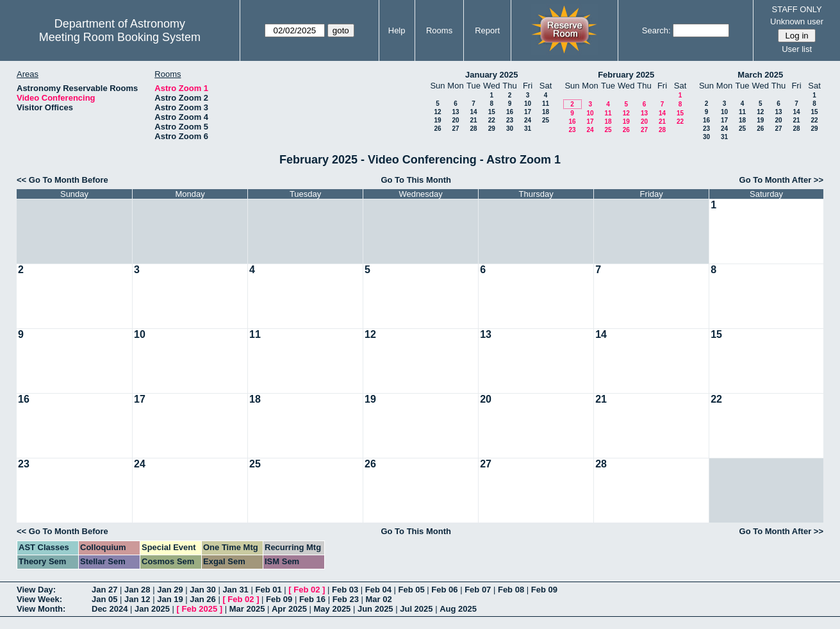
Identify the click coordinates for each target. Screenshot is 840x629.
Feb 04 (378, 590)
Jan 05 (104, 599)
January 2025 (491, 75)
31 (528, 129)
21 (473, 120)
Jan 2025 (152, 609)
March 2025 (760, 75)
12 (437, 112)
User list (797, 49)
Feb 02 (307, 590)
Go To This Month (416, 180)
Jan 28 (137, 590)
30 (510, 129)
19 (437, 120)
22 (492, 120)
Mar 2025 (247, 609)
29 (492, 129)
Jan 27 (104, 590)
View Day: (36, 590)
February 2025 (626, 75)
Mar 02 (378, 599)
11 (546, 104)
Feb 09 (544, 590)
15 (492, 112)
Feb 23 (346, 599)
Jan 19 (170, 599)
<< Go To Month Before (62, 180)
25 (546, 120)
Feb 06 (444, 590)
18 (546, 112)
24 (528, 120)
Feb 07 (478, 590)
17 (528, 112)
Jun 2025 (375, 609)
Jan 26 (202, 599)
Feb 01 (268, 590)
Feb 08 (511, 590)
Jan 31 (235, 590)
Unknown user (797, 21)
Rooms (439, 30)
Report (487, 30)
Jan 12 (137, 599)
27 (455, 129)
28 (473, 129)
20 (455, 120)
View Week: (39, 599)
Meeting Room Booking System (120, 37)
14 (473, 112)
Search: (656, 30)
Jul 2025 (416, 609)
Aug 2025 (458, 609)
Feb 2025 (200, 609)
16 (510, 112)
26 (437, 129)
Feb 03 (345, 590)
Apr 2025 (289, 609)
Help (397, 30)
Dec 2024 (110, 609)
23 (510, 120)
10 (528, 104)
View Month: (41, 609)
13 (455, 112)
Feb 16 (312, 599)
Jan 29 (170, 590)
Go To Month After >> (781, 180)
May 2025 (333, 609)
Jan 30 (202, 590)
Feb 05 (412, 590)
